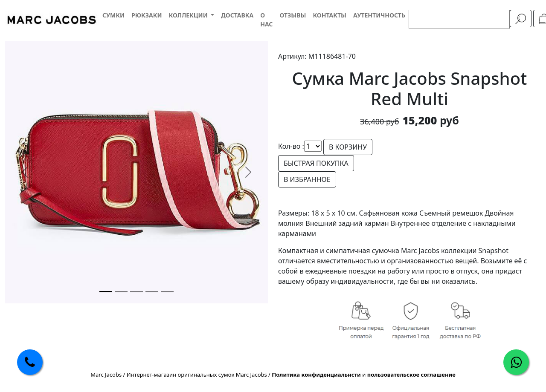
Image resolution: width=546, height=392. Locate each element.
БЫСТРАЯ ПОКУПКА (316, 163)
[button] (191, 15)
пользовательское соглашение (411, 375)
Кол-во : (291, 146)
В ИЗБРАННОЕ (307, 179)
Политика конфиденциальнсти (316, 375)
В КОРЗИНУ (348, 147)
